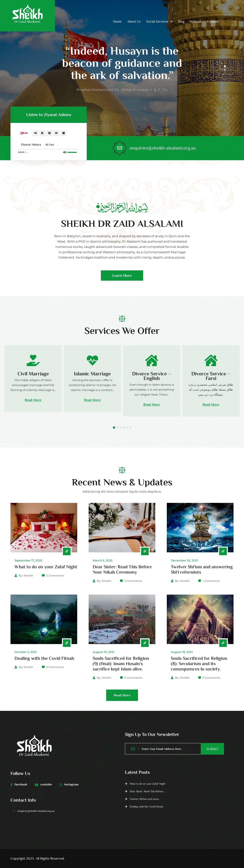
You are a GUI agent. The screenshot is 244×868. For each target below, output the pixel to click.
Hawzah (196, 22)
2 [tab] (225, 70)
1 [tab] (225, 66)
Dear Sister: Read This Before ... (148, 791)
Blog (181, 22)
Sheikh (28, 576)
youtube (43, 784)
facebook (19, 784)
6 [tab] (130, 428)
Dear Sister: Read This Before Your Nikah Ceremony (122, 569)
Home (117, 22)
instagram (69, 784)
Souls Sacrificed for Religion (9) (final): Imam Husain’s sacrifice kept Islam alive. (121, 664)
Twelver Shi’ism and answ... (145, 799)
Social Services (157, 22)
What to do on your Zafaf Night (46, 567)
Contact (213, 22)
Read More (33, 400)
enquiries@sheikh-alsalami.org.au (163, 148)
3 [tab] (120, 428)
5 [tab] (127, 428)
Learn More (122, 277)
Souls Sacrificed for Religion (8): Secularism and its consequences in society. (199, 664)
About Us (134, 22)
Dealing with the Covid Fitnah (44, 658)
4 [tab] (124, 428)
